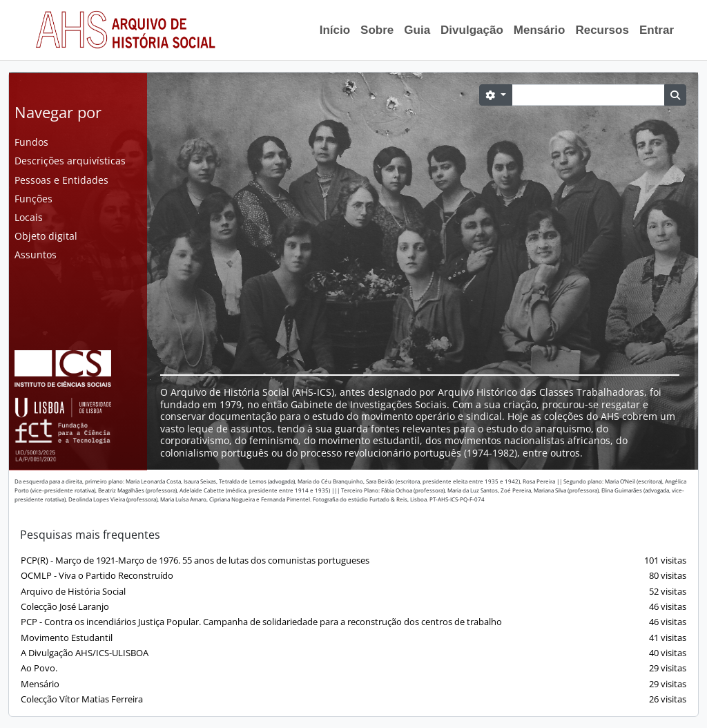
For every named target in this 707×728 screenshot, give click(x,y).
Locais (29, 217)
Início (335, 30)
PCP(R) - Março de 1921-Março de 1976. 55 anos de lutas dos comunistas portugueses (353, 561)
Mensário (540, 30)
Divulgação (472, 30)
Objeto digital (46, 236)
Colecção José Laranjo (353, 607)
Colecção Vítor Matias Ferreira (353, 699)
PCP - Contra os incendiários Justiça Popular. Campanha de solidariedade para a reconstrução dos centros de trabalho (353, 622)
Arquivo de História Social (353, 592)
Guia (417, 30)
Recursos (602, 30)
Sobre (377, 30)
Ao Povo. (353, 668)
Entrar (657, 30)
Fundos (31, 142)
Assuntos (36, 255)
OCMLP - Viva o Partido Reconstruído (353, 576)
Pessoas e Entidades (61, 180)
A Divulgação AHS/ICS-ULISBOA (353, 653)
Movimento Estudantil (353, 638)
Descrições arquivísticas (70, 161)
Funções (33, 199)
